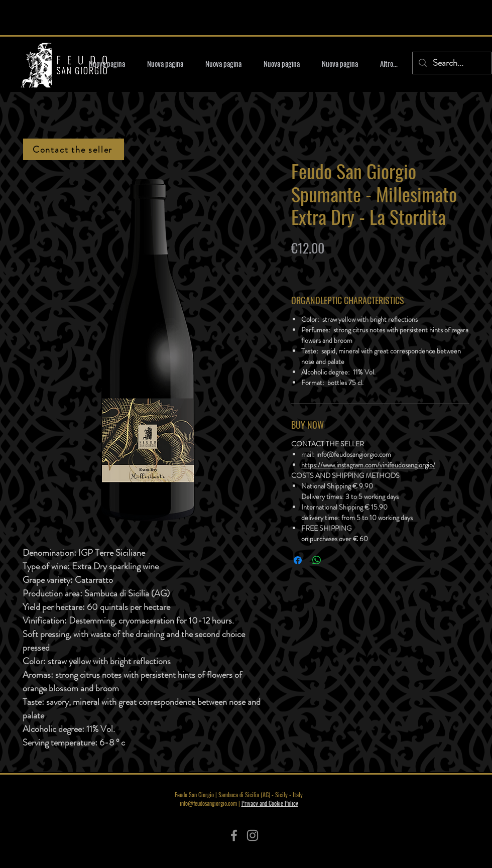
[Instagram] (253, 835)
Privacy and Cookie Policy (270, 803)
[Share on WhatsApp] (317, 560)
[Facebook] (234, 835)
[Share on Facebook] (298, 560)
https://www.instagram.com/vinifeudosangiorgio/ (368, 465)
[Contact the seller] (74, 149)
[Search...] (451, 63)
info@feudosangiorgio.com (208, 803)
